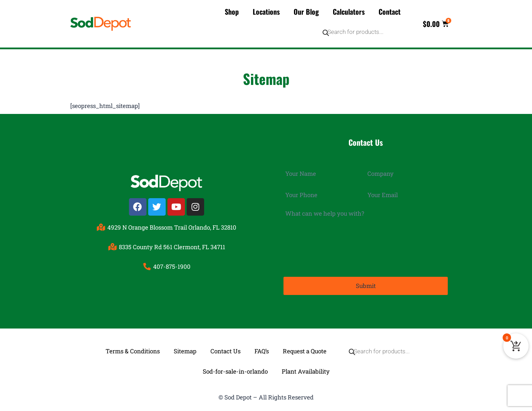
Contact (390, 12)
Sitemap (185, 351)
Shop (232, 12)
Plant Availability (306, 371)
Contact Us (225, 351)
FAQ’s (262, 351)
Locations (266, 12)
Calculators (349, 12)
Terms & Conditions (133, 351)
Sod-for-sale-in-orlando (235, 371)
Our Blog (306, 12)
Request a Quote (305, 351)
